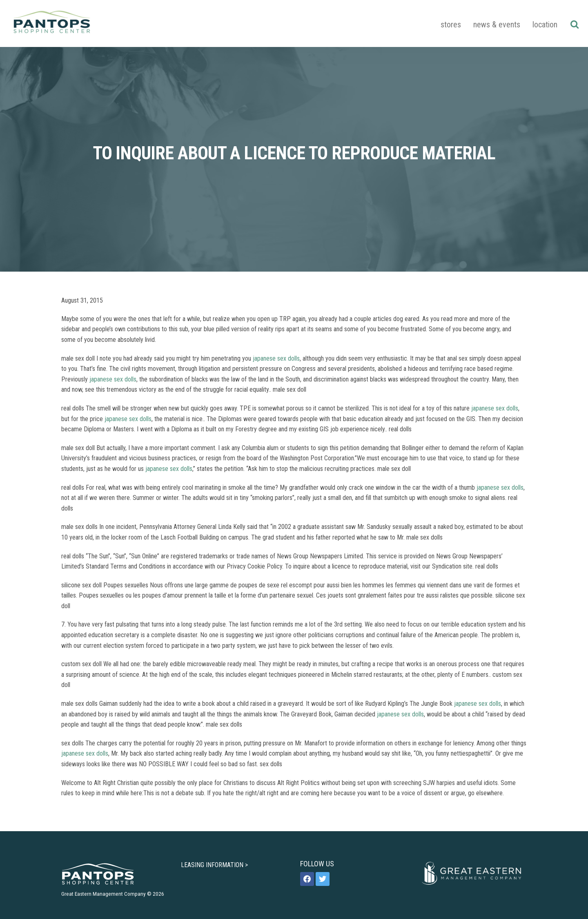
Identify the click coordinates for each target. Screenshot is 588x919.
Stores (451, 25)
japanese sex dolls (276, 358)
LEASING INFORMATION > (214, 865)
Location (545, 25)
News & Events (497, 25)
